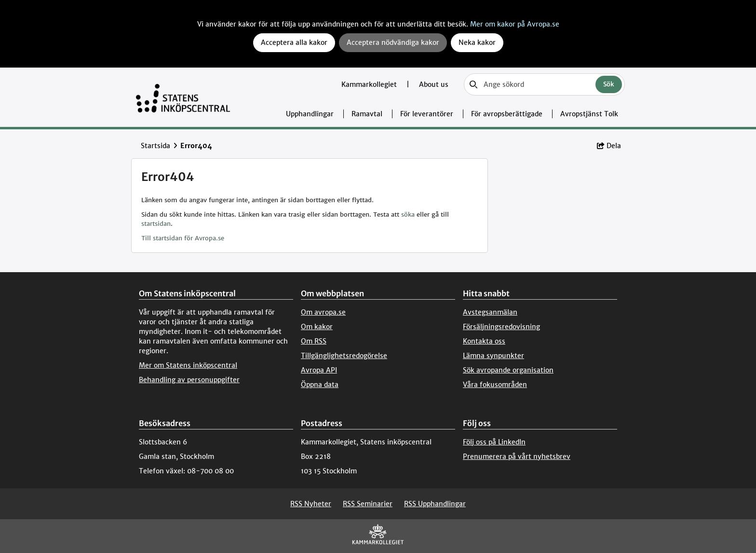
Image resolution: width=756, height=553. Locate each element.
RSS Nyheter (311, 504)
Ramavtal (367, 114)
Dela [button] (609, 146)
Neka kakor (477, 42)
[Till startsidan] (183, 97)
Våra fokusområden (495, 385)
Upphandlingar (310, 114)
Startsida (155, 146)
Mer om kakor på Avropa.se (515, 24)
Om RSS (314, 341)
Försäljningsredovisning (501, 327)
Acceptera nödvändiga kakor (393, 42)
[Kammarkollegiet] (378, 536)
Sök (609, 84)
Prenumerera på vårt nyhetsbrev (517, 456)
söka (408, 214)
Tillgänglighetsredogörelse (344, 356)
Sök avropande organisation (508, 370)
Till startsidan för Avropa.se (183, 238)
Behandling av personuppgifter (189, 380)
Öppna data (320, 385)
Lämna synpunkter (493, 356)
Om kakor (317, 327)
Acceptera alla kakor (294, 42)
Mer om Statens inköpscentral (188, 365)
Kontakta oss (484, 341)
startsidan (156, 224)
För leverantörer (427, 114)
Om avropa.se (323, 312)
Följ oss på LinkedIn (494, 442)
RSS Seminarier (368, 504)
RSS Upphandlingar (435, 504)
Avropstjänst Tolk (589, 114)
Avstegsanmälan (490, 312)
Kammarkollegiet (370, 84)
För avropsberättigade (507, 114)
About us (434, 84)
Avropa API (319, 370)
